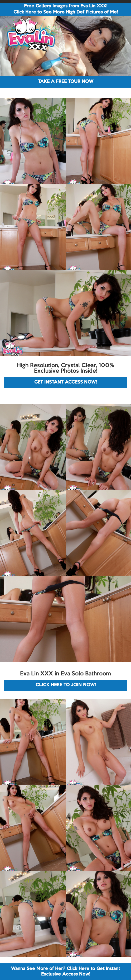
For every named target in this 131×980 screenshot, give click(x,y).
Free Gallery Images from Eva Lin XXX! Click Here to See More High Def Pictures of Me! (66, 9)
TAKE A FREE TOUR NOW (66, 82)
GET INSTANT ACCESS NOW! (65, 382)
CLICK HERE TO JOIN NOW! (66, 685)
